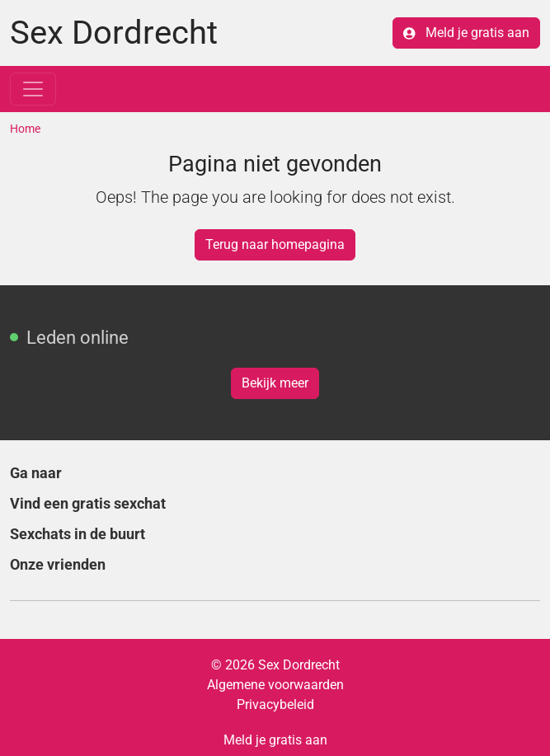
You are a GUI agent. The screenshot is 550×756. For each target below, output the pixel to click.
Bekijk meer (275, 383)
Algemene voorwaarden (275, 685)
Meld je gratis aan (466, 33)
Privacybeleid (275, 704)
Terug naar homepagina (275, 244)
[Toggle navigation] (33, 89)
